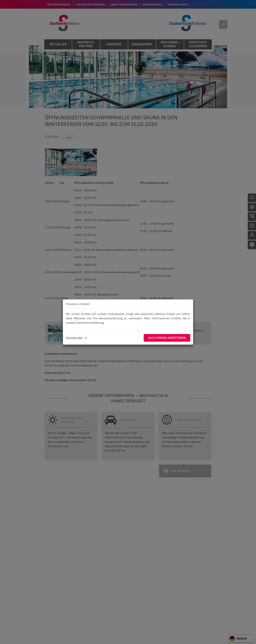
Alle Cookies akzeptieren (167, 338)
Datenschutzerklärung (90, 323)
